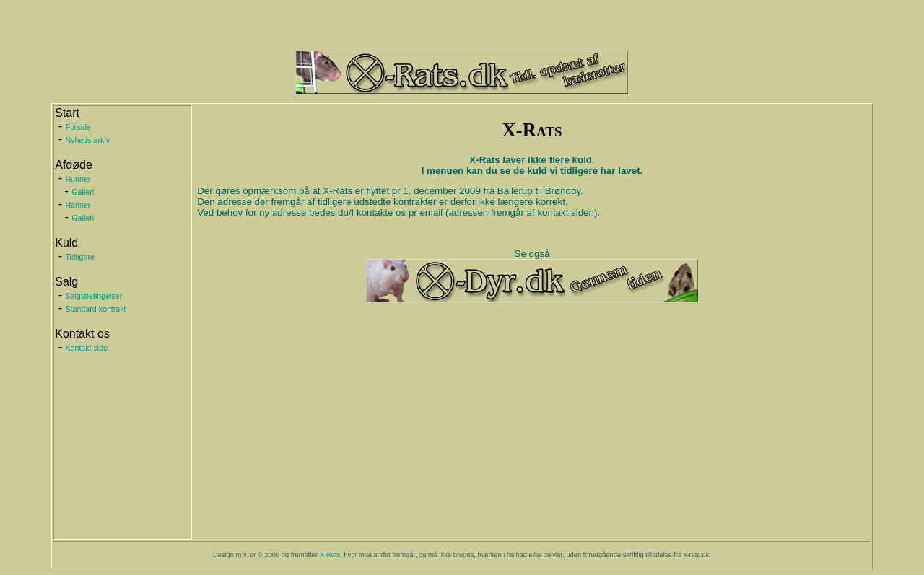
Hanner (78, 205)
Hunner (78, 179)
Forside (78, 127)
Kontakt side (86, 348)
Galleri (83, 192)
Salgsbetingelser (93, 296)
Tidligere (79, 257)
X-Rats (330, 555)
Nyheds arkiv (87, 140)
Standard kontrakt (95, 309)
